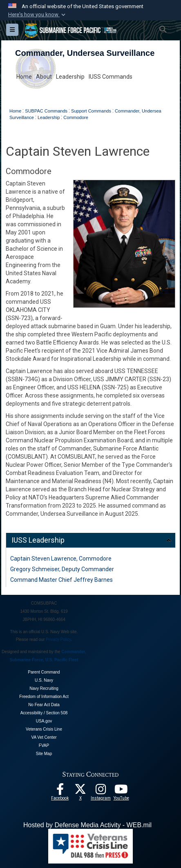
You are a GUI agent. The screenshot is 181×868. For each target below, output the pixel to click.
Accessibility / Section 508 (44, 713)
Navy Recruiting (44, 688)
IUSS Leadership (38, 540)
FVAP (44, 745)
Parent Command (44, 672)
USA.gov (44, 721)
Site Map (44, 754)
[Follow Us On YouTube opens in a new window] (121, 791)
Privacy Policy (58, 639)
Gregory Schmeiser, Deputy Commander (62, 569)
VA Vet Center (44, 737)
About (44, 77)
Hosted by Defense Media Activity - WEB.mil (87, 825)
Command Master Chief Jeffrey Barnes (61, 580)
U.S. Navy (44, 680)
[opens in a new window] (101, 791)
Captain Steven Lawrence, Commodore (61, 559)
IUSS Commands (111, 77)
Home (24, 77)
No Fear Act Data (44, 705)
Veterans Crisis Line (44, 729)
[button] (38, 15)
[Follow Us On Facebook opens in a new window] (60, 791)
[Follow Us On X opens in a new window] (80, 791)
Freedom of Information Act (44, 697)
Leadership (70, 77)
